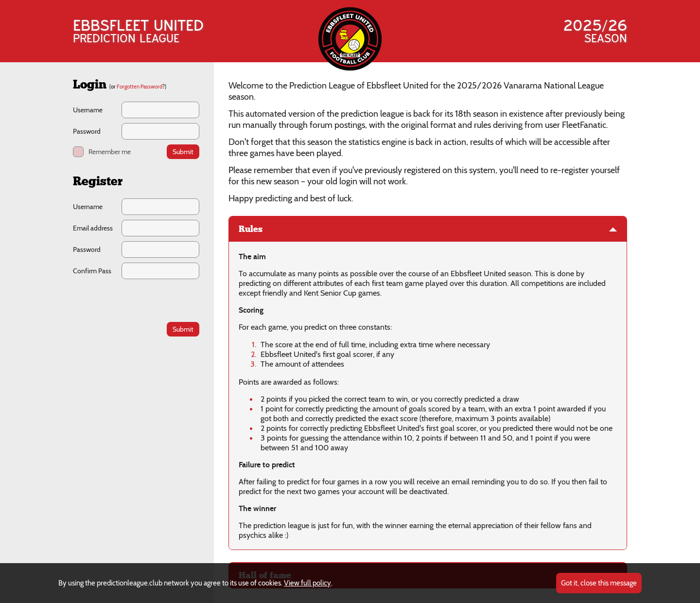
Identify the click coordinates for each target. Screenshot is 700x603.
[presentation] (136, 300)
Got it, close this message (599, 583)
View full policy (307, 583)
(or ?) (138, 87)
